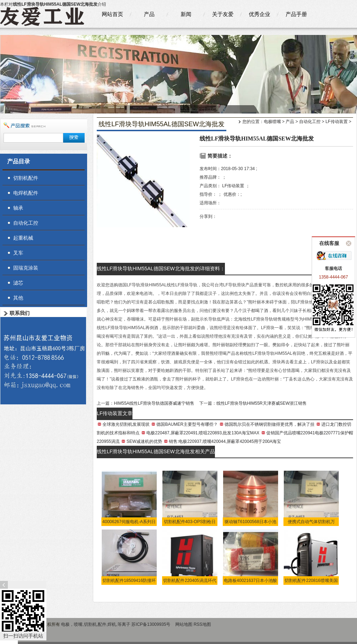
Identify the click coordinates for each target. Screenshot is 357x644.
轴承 (18, 208)
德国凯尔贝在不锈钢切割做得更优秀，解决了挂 (270, 424)
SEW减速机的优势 (144, 441)
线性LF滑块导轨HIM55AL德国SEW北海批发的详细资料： (161, 269)
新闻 (186, 14)
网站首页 (112, 14)
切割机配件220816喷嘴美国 (311, 581)
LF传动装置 (337, 122)
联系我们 (20, 313)
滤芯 (18, 283)
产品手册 (296, 14)
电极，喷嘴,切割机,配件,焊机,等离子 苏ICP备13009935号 (116, 624)
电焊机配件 (26, 193)
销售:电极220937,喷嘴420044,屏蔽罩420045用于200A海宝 (225, 441)
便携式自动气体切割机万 (311, 522)
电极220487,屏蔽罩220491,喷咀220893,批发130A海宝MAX (203, 433)
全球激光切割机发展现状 (126, 424)
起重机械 (23, 238)
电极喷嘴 (272, 122)
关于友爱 (223, 14)
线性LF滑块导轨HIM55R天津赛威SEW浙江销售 (262, 403)
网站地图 (184, 624)
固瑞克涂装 (26, 268)
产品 (149, 14)
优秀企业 (260, 14)
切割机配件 (26, 178)
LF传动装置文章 (115, 413)
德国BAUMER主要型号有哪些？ (187, 424)
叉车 (18, 253)
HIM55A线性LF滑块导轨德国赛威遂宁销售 (154, 403)
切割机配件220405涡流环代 (190, 581)
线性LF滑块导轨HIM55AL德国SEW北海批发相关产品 (156, 451)
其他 (18, 298)
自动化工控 (310, 122)
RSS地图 (202, 624)
